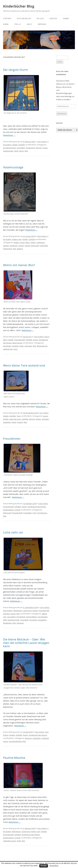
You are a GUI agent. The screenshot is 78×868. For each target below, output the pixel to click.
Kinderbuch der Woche (37, 507)
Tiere (19, 416)
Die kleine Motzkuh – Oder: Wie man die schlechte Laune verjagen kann (26, 643)
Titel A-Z (18, 24)
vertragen (28, 346)
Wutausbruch (42, 346)
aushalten (21, 148)
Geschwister (43, 617)
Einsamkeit (21, 617)
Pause (45, 148)
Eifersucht (7, 513)
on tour (40, 19)
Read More (54, 866)
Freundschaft (20, 340)
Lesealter (53, 19)
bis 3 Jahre (44, 413)
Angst (22, 242)
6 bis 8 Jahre (8, 611)
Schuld (27, 246)
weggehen (42, 620)
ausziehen (12, 617)
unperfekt (44, 246)
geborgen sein (15, 419)
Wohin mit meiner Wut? (19, 265)
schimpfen (37, 738)
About (29, 24)
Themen (66, 19)
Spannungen (8, 151)
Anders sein (17, 239)
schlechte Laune (10, 841)
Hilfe (5, 620)
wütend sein (8, 349)
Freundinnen (12, 438)
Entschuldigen (31, 617)
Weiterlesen (9, 135)
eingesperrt (30, 148)
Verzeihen (33, 620)
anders (17, 242)
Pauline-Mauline (14, 758)
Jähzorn (32, 419)
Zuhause (20, 623)
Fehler (33, 242)
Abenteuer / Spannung (22, 611)
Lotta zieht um (13, 532)
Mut (18, 614)
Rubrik (6, 24)
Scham (21, 246)
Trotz (34, 513)
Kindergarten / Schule (12, 510)
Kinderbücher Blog (19, 6)
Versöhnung (42, 513)
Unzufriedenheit (15, 741)
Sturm (21, 151)
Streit (16, 151)
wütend (20, 249)
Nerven (39, 148)
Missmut (28, 738)
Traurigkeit (27, 513)
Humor (36, 340)
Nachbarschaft (13, 620)
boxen (45, 416)
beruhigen (7, 346)
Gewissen (14, 246)
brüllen (6, 419)
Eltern (28, 242)
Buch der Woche (24, 19)
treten (14, 422)
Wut (26, 151)
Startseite (7, 19)
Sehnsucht (35, 246)
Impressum (42, 24)
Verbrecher (8, 249)
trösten (20, 422)
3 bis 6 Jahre (42, 142)
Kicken (38, 419)
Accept (44, 866)
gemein (6, 246)
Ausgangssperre (10, 148)
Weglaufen (7, 623)
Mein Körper (17, 343)
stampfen (7, 422)
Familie (15, 145)
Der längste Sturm (15, 70)
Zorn (16, 349)
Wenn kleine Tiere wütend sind (24, 365)
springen (45, 419)
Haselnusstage (13, 167)
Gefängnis (41, 242)
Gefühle (22, 145)
